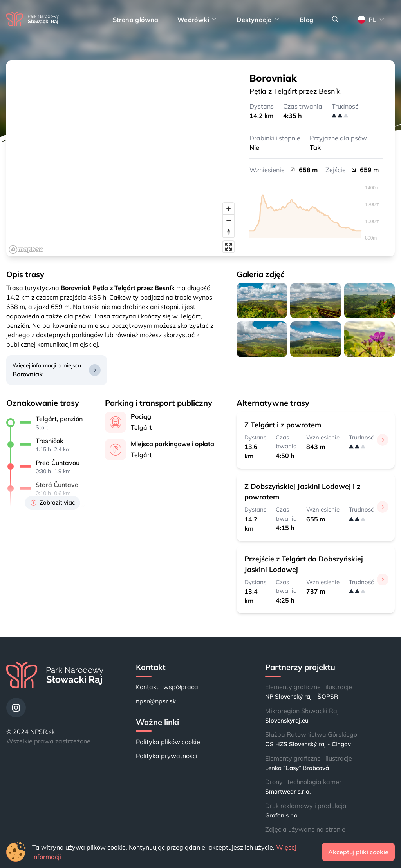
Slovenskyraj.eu (287, 720)
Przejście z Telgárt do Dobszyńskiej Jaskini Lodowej (304, 564)
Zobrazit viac (53, 502)
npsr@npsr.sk (156, 701)
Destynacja (258, 20)
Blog (307, 20)
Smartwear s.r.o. (288, 791)
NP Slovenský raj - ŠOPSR (302, 696)
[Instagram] (16, 708)
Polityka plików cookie (168, 742)
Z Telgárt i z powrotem (283, 425)
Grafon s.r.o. (282, 815)
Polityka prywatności (167, 756)
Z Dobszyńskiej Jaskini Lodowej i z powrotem (302, 492)
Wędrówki (198, 20)
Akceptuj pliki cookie (358, 852)
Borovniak (28, 374)
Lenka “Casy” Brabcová (297, 768)
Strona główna (136, 20)
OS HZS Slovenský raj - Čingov (308, 744)
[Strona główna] (33, 20)
